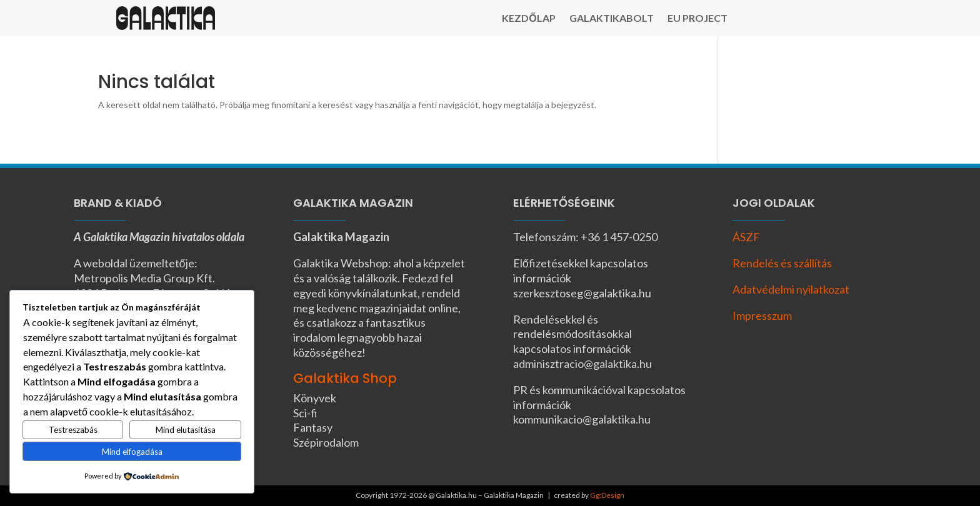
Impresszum (762, 315)
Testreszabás (73, 430)
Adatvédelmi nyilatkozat (791, 289)
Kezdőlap (528, 19)
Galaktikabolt (612, 19)
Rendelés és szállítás (782, 263)
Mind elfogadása (132, 452)
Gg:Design (607, 495)
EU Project (697, 19)
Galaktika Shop (345, 378)
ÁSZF (746, 237)
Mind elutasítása (186, 430)
